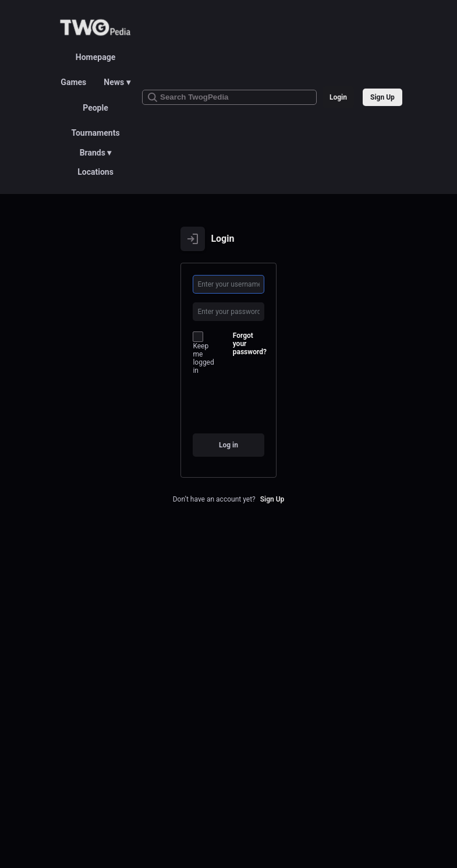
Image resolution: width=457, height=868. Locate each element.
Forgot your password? (250, 344)
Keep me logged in (203, 353)
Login (338, 97)
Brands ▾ (96, 153)
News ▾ (117, 82)
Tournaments (95, 133)
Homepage (95, 57)
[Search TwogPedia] (229, 97)
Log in (228, 445)
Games (73, 82)
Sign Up (382, 97)
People (95, 108)
